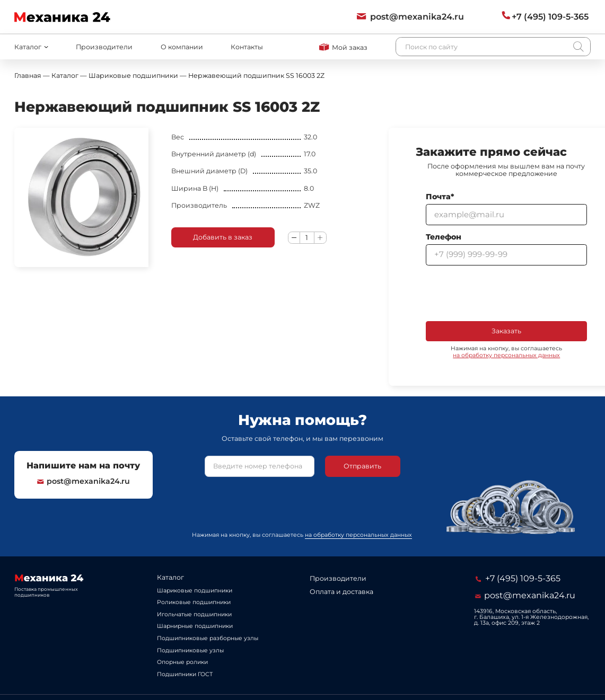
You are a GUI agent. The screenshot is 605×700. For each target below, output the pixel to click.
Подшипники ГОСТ (185, 674)
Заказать (506, 331)
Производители (104, 47)
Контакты (247, 47)
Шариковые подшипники (195, 591)
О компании (182, 47)
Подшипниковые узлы (190, 650)
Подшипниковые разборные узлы (208, 638)
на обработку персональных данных (506, 355)
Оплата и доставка (341, 592)
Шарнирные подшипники (195, 626)
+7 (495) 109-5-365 (518, 578)
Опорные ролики (182, 662)
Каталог (170, 577)
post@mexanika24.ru (84, 481)
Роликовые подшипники (194, 602)
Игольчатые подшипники (194, 614)
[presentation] (506, 293)
